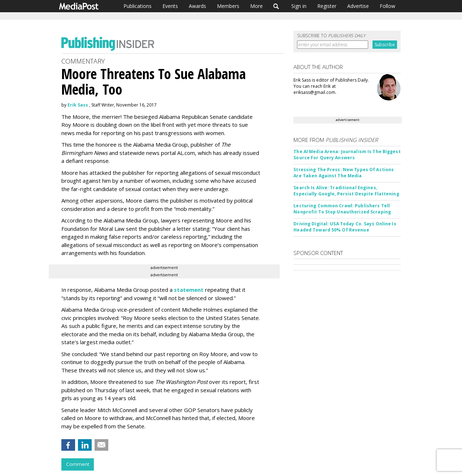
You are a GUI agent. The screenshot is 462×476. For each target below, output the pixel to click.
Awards (197, 6)
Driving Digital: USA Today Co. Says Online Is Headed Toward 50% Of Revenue (345, 227)
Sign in (299, 6)
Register (327, 6)
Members (228, 6)
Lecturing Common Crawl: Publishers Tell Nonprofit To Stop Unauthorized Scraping (342, 209)
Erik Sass (78, 105)
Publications (138, 6)
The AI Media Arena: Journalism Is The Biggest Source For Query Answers (347, 155)
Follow (387, 6)
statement (189, 290)
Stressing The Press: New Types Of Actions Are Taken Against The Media (344, 173)
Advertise (358, 6)
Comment (78, 464)
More (256, 6)
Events (170, 6)
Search (276, 6)
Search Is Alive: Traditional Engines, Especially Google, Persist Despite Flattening (346, 191)
